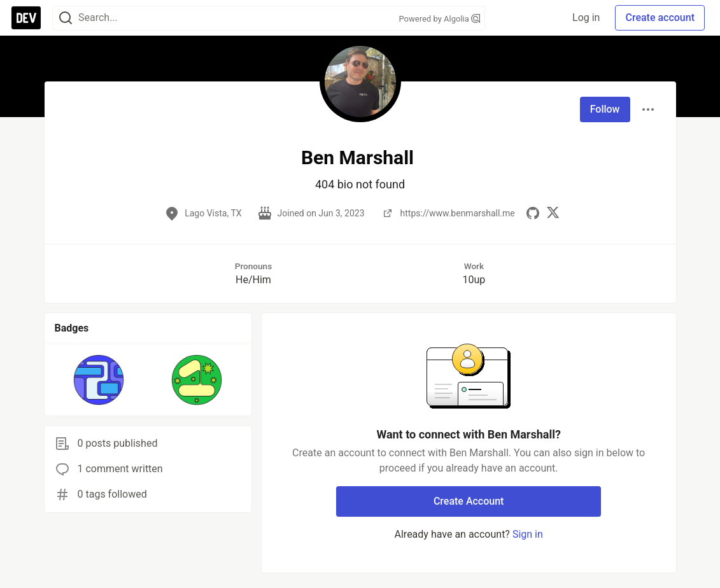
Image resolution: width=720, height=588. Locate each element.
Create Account (469, 501)
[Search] (66, 18)
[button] (99, 380)
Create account (660, 17)
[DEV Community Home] (26, 18)
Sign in (528, 534)
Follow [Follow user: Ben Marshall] (605, 109)
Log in (586, 17)
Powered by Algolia (439, 19)
